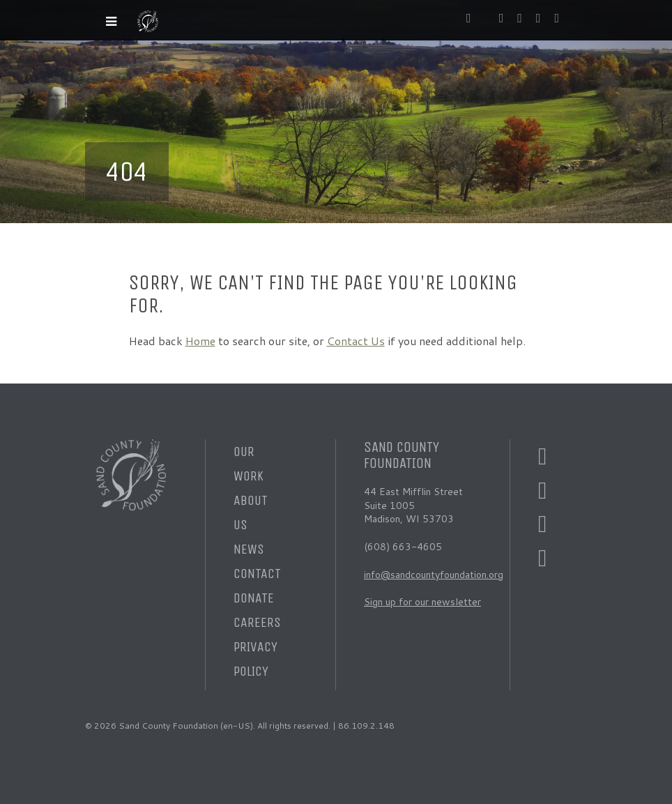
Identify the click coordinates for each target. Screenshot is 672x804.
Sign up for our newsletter (422, 602)
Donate (254, 598)
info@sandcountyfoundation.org (434, 575)
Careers (257, 622)
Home (200, 341)
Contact (257, 574)
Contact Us (356, 341)
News (249, 549)
